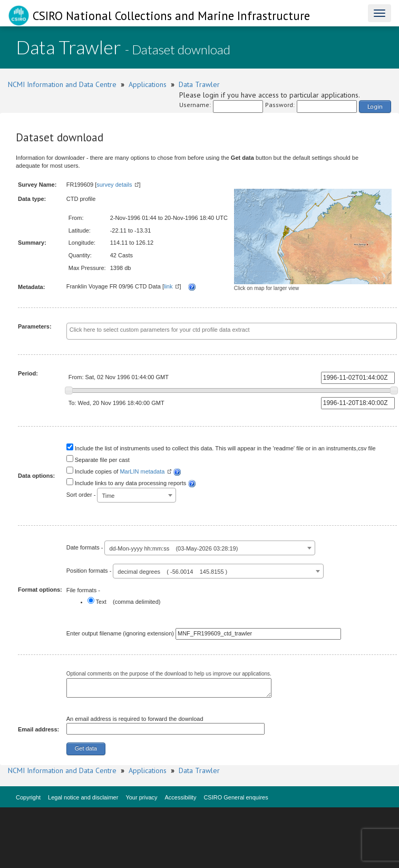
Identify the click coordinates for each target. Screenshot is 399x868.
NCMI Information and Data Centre (62, 84)
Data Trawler (199, 84)
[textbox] (232, 330)
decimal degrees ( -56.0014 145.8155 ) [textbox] (172, 572)
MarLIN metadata (142, 471)
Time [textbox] (108, 496)
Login (375, 106)
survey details (114, 185)
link (168, 286)
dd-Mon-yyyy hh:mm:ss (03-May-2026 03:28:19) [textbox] (173, 548)
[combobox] (232, 331)
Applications (148, 84)
